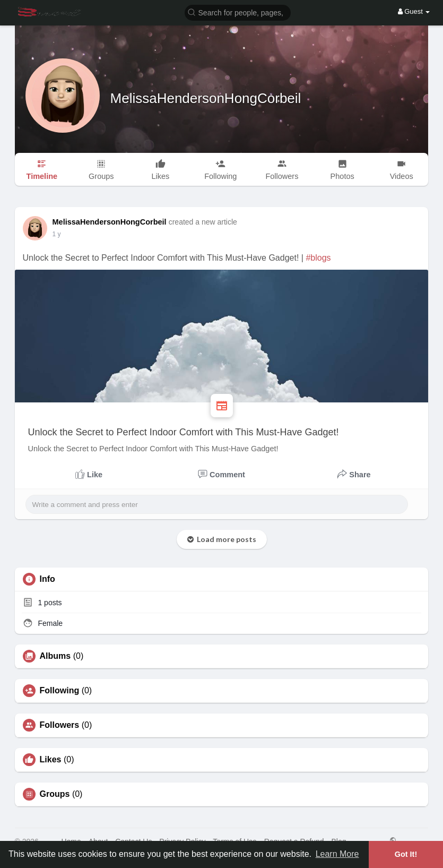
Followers (60, 725)
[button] (238, 12)
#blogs (318, 258)
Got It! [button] (406, 854)
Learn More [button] (337, 854)
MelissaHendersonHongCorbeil (206, 98)
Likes (51, 760)
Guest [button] (414, 11)
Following (60, 691)
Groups (55, 794)
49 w (59, 234)
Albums (55, 656)
